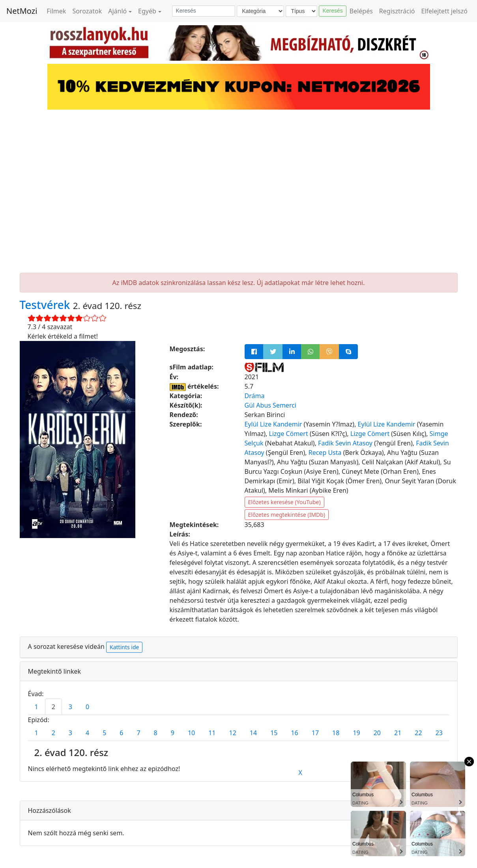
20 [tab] (377, 733)
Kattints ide (124, 647)
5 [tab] (104, 733)
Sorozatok (87, 11)
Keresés (332, 11)
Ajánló (117, 11)
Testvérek (46, 305)
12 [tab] (233, 733)
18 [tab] (336, 733)
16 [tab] (294, 733)
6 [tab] (121, 733)
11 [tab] (212, 733)
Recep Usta (325, 453)
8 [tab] (156, 733)
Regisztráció (397, 11)
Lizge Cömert (289, 434)
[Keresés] (204, 11)
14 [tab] (253, 733)
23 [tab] (439, 733)
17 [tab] (315, 733)
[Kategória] (260, 11)
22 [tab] (418, 733)
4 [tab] (87, 733)
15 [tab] (274, 733)
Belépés (361, 11)
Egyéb (147, 11)
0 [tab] (87, 707)
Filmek (56, 11)
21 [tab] (398, 733)
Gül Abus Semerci (271, 405)
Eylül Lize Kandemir (273, 424)
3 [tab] (70, 707)
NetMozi (22, 11)
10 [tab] (191, 733)
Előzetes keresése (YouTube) (284, 502)
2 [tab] (53, 707)
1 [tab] (36, 707)
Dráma (255, 396)
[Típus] (301, 11)
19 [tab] (356, 733)
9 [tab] (173, 733)
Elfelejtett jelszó (445, 11)
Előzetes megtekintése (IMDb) (287, 515)
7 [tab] (138, 733)
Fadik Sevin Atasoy (345, 443)
